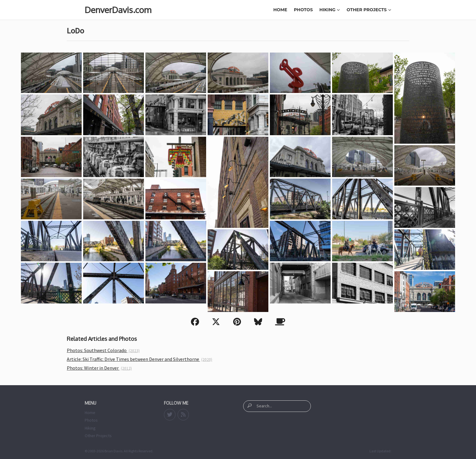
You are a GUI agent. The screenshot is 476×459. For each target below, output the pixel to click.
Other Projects (369, 10)
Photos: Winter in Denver (99, 368)
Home (280, 10)
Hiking (330, 10)
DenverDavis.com (118, 10)
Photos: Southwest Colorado (103, 350)
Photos (303, 10)
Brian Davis (113, 451)
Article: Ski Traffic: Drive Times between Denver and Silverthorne (139, 359)
